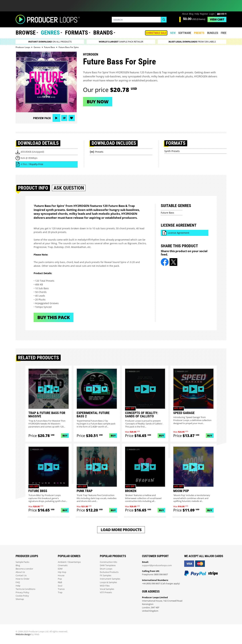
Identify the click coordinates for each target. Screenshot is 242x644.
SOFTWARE (185, 33)
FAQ (18, 582)
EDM (60, 569)
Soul (60, 586)
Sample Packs (22, 562)
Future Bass (167, 213)
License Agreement (178, 233)
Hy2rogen (91, 54)
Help (197, 14)
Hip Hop (62, 572)
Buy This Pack (54, 317)
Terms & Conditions (25, 589)
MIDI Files (105, 586)
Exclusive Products (109, 572)
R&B (60, 582)
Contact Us (21, 575)
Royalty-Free (36, 164)
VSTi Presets (106, 592)
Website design (23, 634)
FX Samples (106, 575)
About (185, 14)
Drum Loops (106, 569)
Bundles (213, 33)
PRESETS (199, 33)
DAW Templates (108, 565)
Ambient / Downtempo (69, 562)
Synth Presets (172, 151)
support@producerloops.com (157, 565)
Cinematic (63, 565)
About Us (20, 572)
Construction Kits (108, 562)
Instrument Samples (110, 579)
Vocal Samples (107, 589)
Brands (103, 33)
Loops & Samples (108, 582)
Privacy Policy (22, 592)
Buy (65, 436)
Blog (191, 14)
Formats (76, 33)
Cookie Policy (22, 596)
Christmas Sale (156, 33)
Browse (26, 33)
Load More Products (121, 530)
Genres (50, 33)
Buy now (98, 102)
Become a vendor (24, 569)
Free (224, 33)
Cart (217, 19)
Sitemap (20, 599)
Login (212, 14)
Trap (60, 592)
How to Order (23, 579)
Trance (61, 589)
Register (204, 14)
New (173, 33)
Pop (60, 579)
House (61, 575)
